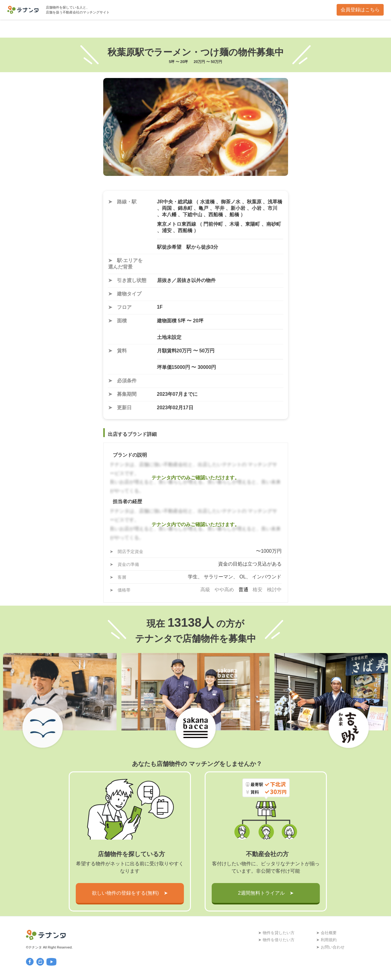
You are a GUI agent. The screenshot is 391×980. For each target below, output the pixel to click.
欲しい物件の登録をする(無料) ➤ (130, 893)
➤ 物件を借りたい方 (276, 940)
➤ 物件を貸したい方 (276, 933)
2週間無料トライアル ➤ (266, 893)
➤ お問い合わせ (330, 947)
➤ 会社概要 (326, 933)
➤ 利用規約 (326, 940)
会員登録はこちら (360, 10)
